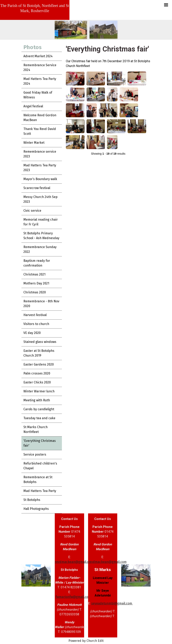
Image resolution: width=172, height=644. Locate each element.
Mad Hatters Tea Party (40, 491)
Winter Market (34, 143)
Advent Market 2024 (38, 56)
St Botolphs (32, 500)
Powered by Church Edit (86, 641)
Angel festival (33, 106)
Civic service (32, 211)
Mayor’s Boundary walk (40, 179)
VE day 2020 (32, 333)
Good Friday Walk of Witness (38, 95)
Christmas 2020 (35, 292)
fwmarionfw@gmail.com (73, 597)
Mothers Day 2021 (36, 283)
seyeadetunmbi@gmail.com (112, 603)
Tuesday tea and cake (39, 418)
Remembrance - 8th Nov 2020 (41, 304)
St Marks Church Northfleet (36, 429)
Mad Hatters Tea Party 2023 (40, 168)
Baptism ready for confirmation (37, 263)
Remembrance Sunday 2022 (40, 249)
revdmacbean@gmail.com (74, 562)
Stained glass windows (40, 342)
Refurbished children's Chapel (40, 466)
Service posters (35, 454)
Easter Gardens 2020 (39, 364)
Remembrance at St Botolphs (38, 480)
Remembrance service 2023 (40, 154)
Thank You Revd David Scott (40, 131)
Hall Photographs (36, 509)
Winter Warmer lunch (39, 391)
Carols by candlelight (39, 409)
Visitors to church (36, 324)
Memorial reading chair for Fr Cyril (41, 222)
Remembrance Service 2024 (40, 67)
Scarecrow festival (37, 188)
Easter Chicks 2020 (37, 382)
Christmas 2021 (34, 274)
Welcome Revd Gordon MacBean (40, 118)
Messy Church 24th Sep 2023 (40, 199)
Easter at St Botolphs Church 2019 (39, 353)
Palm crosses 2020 (37, 373)
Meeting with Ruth (37, 400)
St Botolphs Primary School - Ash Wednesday (41, 236)
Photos (33, 47)
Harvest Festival (35, 315)
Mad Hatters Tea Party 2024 (40, 81)
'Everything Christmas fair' (40, 443)
